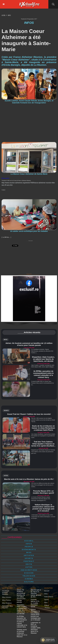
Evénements (29, 550)
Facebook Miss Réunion (6, 604)
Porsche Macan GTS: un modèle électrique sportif (43, 492)
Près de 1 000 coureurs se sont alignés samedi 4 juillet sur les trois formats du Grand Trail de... (43, 420)
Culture (29, 582)
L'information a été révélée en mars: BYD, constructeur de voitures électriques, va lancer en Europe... (43, 517)
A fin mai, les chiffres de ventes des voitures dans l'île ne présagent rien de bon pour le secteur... (43, 485)
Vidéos (46, 604)
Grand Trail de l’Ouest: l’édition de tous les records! (29, 414)
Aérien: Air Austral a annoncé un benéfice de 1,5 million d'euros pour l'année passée (29, 344)
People (29, 547)
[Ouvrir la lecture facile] (48, 640)
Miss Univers (6, 595)
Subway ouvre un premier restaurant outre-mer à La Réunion (22, 620)
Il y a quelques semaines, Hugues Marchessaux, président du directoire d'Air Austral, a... (42, 351)
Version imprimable (29, 241)
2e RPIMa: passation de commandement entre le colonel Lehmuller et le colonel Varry (43, 374)
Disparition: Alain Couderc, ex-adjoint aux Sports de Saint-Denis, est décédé (43, 359)
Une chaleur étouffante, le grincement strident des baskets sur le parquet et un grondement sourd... (43, 436)
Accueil (4, 15)
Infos (12, 15)
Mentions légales (29, 637)
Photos (47, 606)
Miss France (6, 598)
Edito (29, 564)
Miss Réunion (6, 600)
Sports (29, 558)
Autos (29, 567)
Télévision (29, 576)
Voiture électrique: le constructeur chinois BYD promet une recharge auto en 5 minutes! (43, 508)
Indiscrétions (29, 570)
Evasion (29, 573)
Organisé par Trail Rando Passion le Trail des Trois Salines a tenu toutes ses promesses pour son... (43, 452)
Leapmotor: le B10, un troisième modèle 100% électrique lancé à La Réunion (36, 615)
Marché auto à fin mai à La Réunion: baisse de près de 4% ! (29, 479)
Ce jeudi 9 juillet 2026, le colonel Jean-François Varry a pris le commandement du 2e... (42, 383)
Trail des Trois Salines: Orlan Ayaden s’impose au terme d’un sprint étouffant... (43, 444)
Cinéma (29, 579)
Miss (29, 553)
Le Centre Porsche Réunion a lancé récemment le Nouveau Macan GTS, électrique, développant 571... (41, 499)
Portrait (29, 561)
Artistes (29, 555)
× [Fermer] (1, 641)
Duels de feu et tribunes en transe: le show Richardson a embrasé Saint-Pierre (43, 428)
